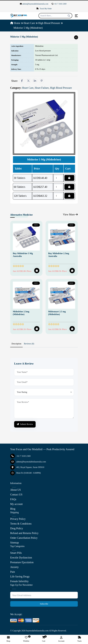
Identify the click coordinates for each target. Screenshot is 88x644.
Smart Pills (16, 553)
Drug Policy (17, 528)
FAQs (13, 499)
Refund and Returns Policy (24, 533)
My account (16, 504)
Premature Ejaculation (22, 562)
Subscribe (44, 604)
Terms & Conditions (21, 524)
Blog (13, 509)
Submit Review (25, 424)
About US (16, 490)
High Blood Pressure (49, 23)
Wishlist (26, 639)
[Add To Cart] (37, 271)
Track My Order (44, 9)
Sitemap (15, 543)
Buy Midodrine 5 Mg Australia (23, 255)
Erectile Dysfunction (21, 558)
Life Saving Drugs (20, 576)
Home (15, 23)
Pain (13, 572)
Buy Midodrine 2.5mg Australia (59, 255)
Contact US (16, 495)
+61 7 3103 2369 (59, 4)
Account (61, 639)
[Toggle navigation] (76, 16)
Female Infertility (19, 581)
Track (79, 639)
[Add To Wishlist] (76, 37)
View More (70, 214)
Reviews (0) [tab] (29, 344)
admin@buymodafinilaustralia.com (34, 4)
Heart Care (29, 23)
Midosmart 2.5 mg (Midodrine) (57, 313)
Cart (44, 639)
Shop (8, 639)
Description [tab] (16, 344)
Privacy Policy (18, 519)
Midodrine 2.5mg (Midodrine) (21, 313)
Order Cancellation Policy (24, 538)
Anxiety (14, 567)
